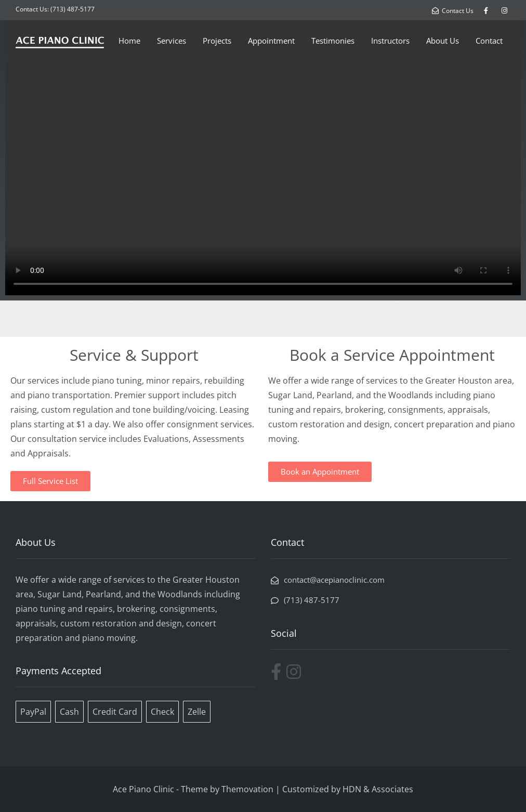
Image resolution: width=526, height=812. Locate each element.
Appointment (271, 41)
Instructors (390, 41)
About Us (443, 41)
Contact (489, 41)
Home (129, 41)
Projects (217, 41)
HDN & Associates (378, 789)
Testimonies (333, 41)
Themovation (247, 789)
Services (172, 41)
